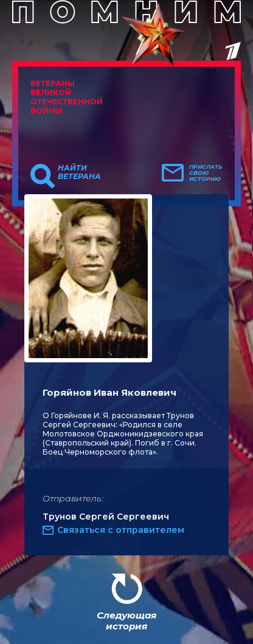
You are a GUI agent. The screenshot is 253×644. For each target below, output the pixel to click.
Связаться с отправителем (121, 530)
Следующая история (126, 621)
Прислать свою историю (206, 173)
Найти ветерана (79, 172)
